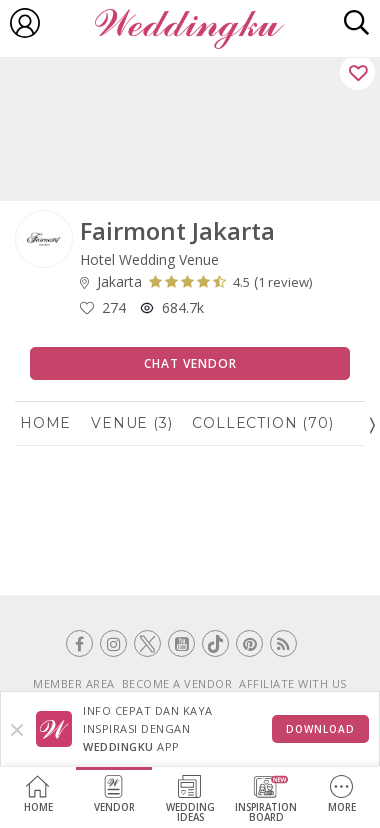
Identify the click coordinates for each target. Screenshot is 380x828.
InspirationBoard (266, 799)
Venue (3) (131, 423)
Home (38, 794)
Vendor (114, 794)
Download (320, 729)
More (342, 794)
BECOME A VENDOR (177, 683)
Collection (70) (262, 423)
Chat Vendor (190, 363)
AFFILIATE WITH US (293, 683)
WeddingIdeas (190, 799)
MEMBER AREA (74, 683)
